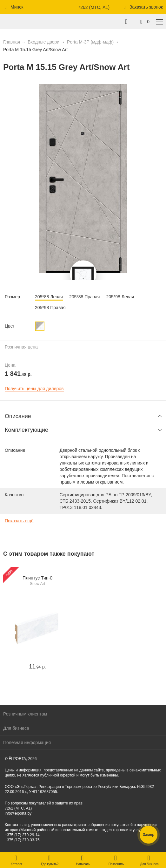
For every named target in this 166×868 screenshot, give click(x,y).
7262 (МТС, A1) (94, 7)
